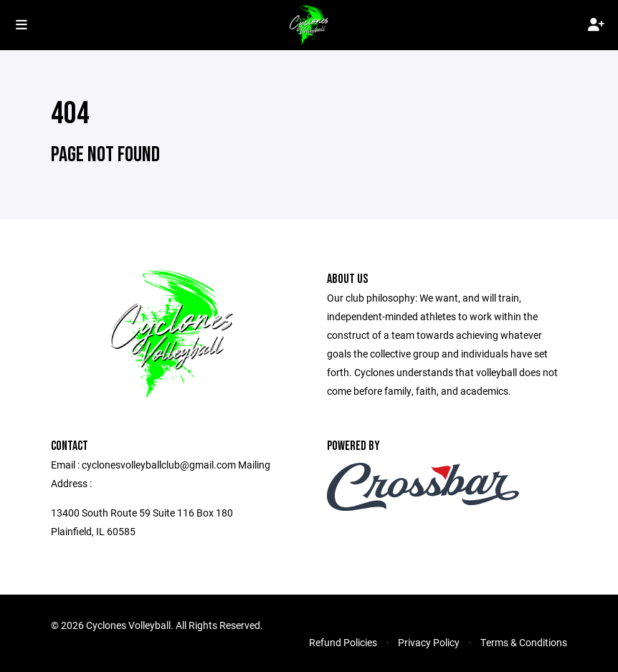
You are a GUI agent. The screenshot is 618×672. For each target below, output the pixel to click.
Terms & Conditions (524, 642)
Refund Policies (343, 642)
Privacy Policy (429, 642)
